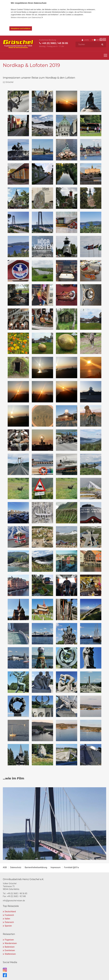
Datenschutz (16, 867)
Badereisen (10, 947)
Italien (7, 919)
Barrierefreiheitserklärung (36, 867)
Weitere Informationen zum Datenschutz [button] (27, 18)
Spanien (8, 926)
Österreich (9, 922)
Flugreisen (9, 940)
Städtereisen (10, 954)
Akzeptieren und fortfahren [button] (21, 28)
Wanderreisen (11, 943)
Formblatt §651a (71, 867)
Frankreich (9, 915)
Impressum (55, 867)
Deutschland (10, 912)
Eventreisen (10, 950)
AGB (5, 867)
